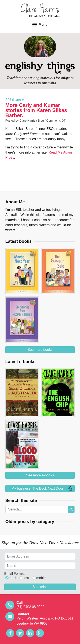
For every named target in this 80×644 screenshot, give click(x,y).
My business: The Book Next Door (43, 489)
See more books (40, 350)
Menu (43, 25)
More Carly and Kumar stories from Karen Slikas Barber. (36, 110)
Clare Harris (40, 8)
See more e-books (40, 475)
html (13, 578)
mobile (41, 578)
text (26, 578)
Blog (41, 121)
